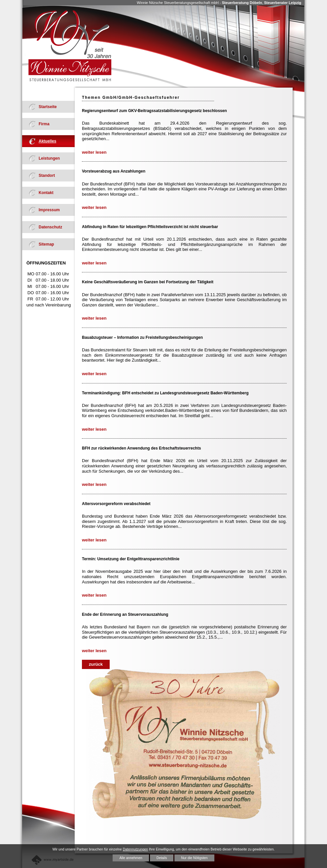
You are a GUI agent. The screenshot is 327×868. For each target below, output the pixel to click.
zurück (96, 664)
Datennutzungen (135, 849)
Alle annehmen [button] (131, 858)
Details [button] (162, 858)
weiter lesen (94, 152)
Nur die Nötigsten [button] (194, 858)
